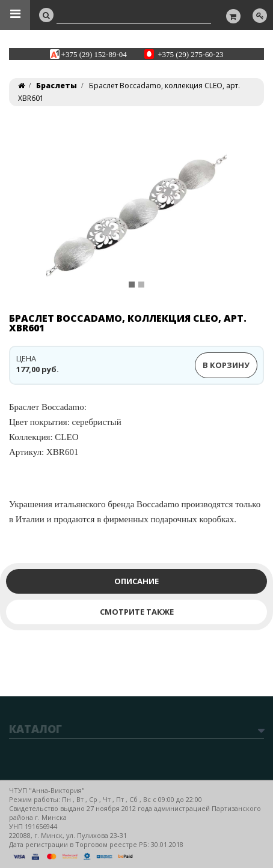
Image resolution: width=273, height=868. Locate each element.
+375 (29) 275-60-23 (190, 54)
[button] (32, 214)
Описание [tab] (136, 581)
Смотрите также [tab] (137, 612)
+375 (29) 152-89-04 (94, 54)
